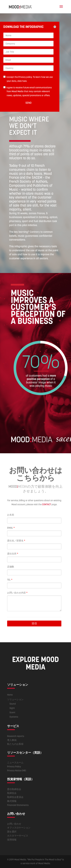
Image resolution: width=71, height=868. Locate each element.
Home (10, 695)
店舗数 (11, 567)
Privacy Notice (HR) (17, 770)
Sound (13, 704)
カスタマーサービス (18, 836)
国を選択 (12, 832)
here (24, 81)
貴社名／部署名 (16, 541)
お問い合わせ (14, 824)
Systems (14, 717)
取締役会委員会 (15, 797)
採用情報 (12, 840)
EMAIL (11, 528)
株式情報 (12, 801)
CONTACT (47, 504)
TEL (10, 580)
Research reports (16, 736)
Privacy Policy (14, 766)
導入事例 (12, 740)
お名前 (11, 515)
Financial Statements (18, 805)
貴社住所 (13, 554)
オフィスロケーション (19, 828)
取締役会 (12, 793)
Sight (12, 708)
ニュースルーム (15, 762)
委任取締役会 (14, 789)
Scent (12, 712)
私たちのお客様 (15, 744)
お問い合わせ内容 (17, 593)
